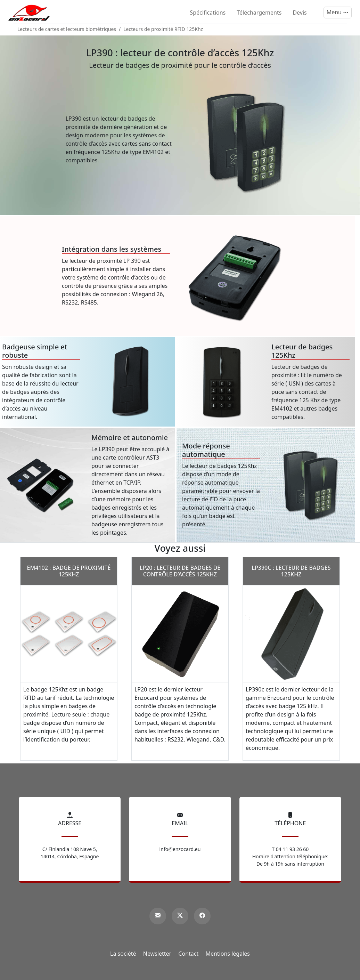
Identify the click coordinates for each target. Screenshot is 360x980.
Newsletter (157, 954)
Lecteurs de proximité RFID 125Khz (163, 29)
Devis (300, 13)
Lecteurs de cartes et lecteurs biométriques (67, 29)
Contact (188, 954)
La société (123, 954)
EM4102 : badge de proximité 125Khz (69, 571)
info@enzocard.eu (180, 849)
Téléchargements (259, 13)
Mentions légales (228, 954)
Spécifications (208, 13)
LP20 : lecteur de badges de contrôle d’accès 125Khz (180, 571)
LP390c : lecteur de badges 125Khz (291, 571)
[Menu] (338, 13)
